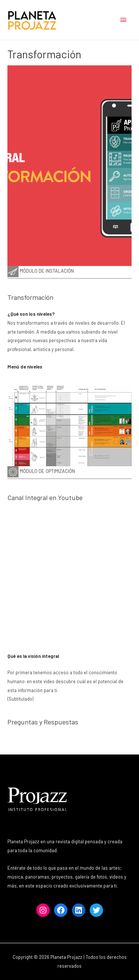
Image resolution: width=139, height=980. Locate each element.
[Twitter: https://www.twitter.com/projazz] (96, 910)
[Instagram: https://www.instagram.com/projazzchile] (43, 910)
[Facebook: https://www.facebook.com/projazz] (61, 910)
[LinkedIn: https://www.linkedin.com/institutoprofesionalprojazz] (79, 910)
